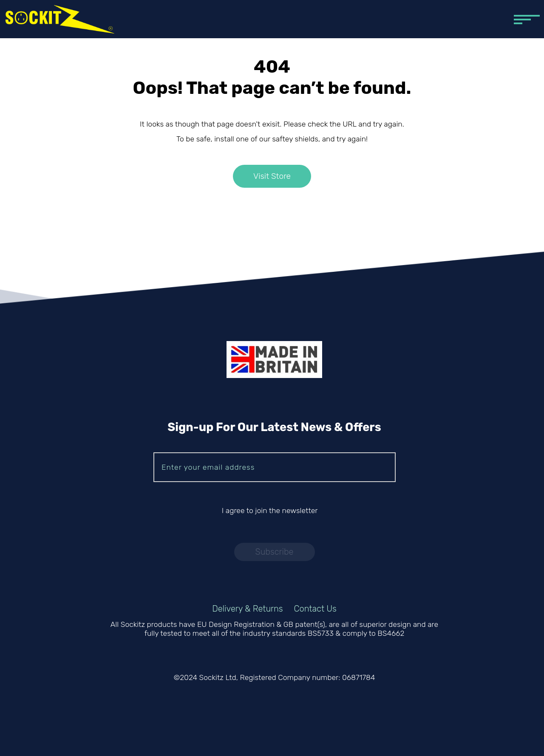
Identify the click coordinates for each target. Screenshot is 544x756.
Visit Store (272, 176)
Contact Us (315, 609)
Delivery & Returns (248, 609)
